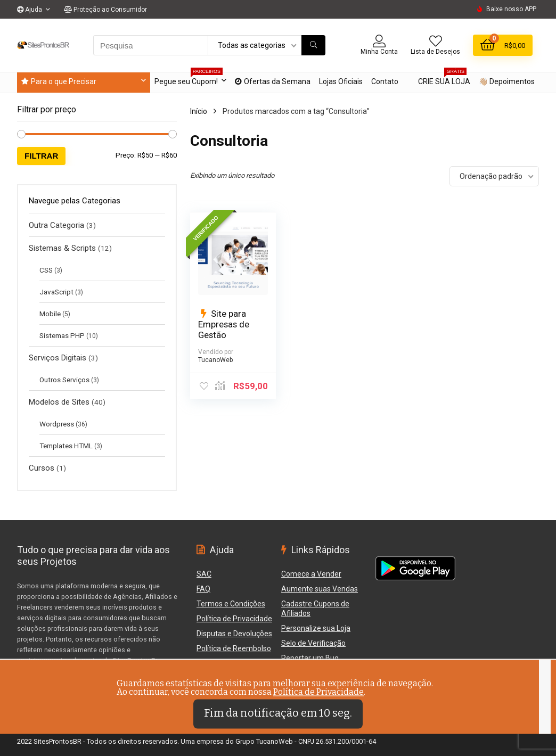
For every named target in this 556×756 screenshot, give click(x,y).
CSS (46, 270)
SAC (204, 574)
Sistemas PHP (62, 335)
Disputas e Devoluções (234, 634)
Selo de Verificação (313, 643)
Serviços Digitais (58, 358)
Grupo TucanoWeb (264, 741)
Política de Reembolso (234, 648)
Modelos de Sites (59, 402)
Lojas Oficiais (341, 81)
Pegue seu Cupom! (189, 79)
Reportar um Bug (225, 663)
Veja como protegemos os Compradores (79, 683)
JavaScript (56, 292)
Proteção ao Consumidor (105, 10)
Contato (385, 81)
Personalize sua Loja (316, 628)
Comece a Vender (311, 574)
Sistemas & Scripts (62, 248)
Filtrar (41, 156)
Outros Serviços (64, 380)
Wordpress (57, 424)
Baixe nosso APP (511, 9)
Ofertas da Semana (273, 81)
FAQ (203, 589)
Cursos (42, 468)
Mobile (50, 314)
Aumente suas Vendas (320, 589)
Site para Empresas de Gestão (224, 324)
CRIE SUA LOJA (444, 79)
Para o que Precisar (59, 81)
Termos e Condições (231, 604)
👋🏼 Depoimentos (507, 81)
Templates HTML (66, 446)
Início (199, 111)
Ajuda (30, 10)
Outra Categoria (56, 225)
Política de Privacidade (234, 619)
